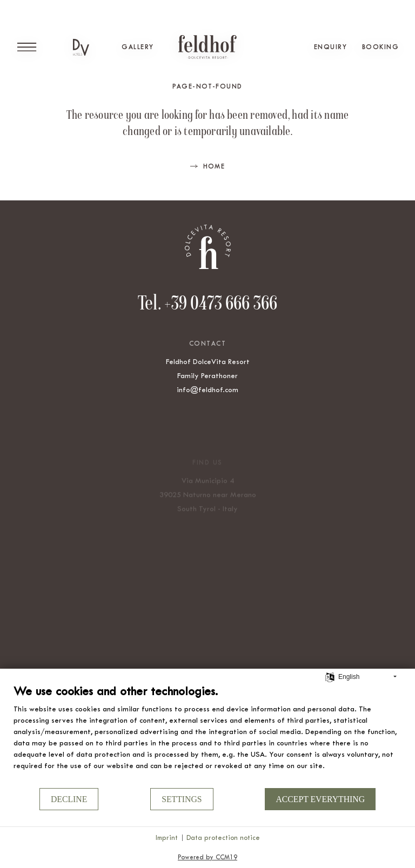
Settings (182, 799)
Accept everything (320, 799)
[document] (207, 735)
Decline (69, 799)
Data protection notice (223, 837)
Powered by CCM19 (207, 857)
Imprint (167, 837)
